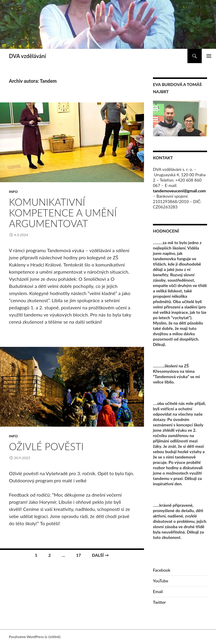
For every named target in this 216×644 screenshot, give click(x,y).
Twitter (159, 602)
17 (79, 555)
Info (13, 192)
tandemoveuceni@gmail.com (179, 191)
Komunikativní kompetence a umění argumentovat (63, 213)
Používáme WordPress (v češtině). (35, 637)
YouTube (161, 581)
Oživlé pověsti (46, 446)
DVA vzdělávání (28, 56)
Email (158, 591)
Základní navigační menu (209, 56)
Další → (100, 555)
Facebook (162, 570)
